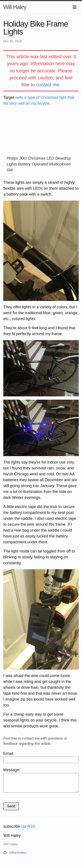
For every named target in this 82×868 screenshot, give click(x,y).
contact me (48, 85)
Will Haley (15, 7)
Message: (41, 782)
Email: (41, 757)
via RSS (28, 830)
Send (11, 809)
